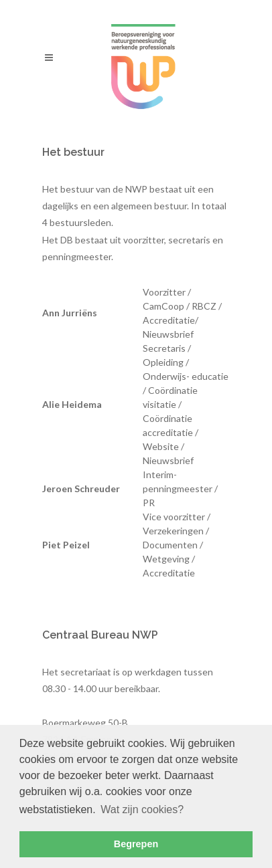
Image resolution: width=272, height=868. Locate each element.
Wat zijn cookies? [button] (142, 809)
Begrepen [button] (136, 844)
